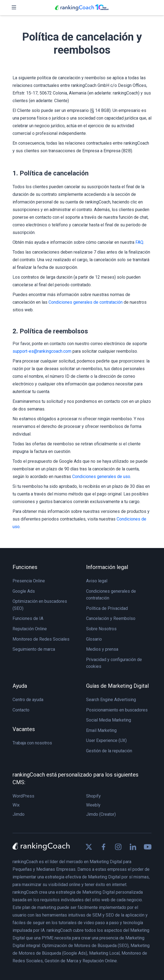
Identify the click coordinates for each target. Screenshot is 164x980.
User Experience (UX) (106, 740)
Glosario (94, 639)
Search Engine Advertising (111, 700)
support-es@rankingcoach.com (42, 351)
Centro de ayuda (28, 700)
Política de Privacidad (107, 608)
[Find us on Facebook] (104, 847)
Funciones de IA (28, 618)
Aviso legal (97, 581)
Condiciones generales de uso (101, 477)
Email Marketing (101, 730)
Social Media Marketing (109, 720)
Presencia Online (29, 581)
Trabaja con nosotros (32, 743)
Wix (16, 805)
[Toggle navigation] (14, 8)
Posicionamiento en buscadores (117, 710)
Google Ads (24, 591)
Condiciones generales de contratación (86, 302)
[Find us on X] (89, 847)
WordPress (23, 796)
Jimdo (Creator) (101, 814)
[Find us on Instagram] (118, 847)
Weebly (93, 805)
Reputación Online (30, 629)
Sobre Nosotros (101, 629)
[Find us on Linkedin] (133, 847)
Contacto (21, 710)
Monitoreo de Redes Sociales (41, 639)
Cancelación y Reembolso (111, 618)
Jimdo (19, 814)
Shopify (93, 796)
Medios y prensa (102, 649)
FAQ (139, 242)
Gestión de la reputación (109, 751)
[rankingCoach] (82, 8)
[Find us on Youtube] (148, 847)
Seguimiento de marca (34, 649)
